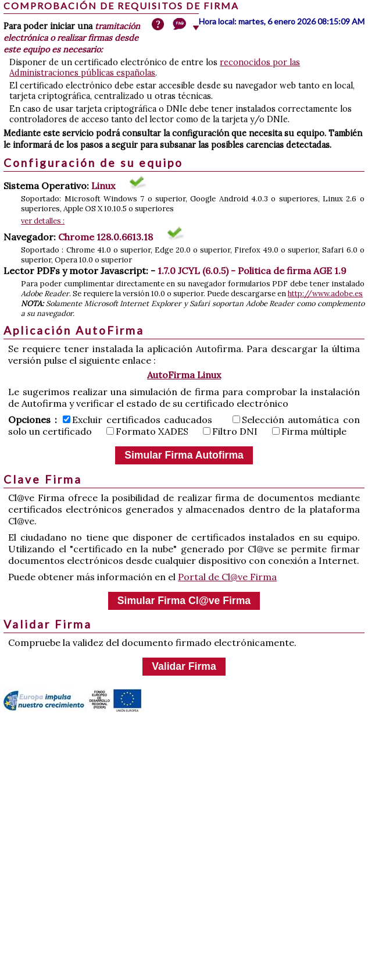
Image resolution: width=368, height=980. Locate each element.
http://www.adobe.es (325, 294)
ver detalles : (43, 221)
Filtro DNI (230, 431)
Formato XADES (147, 431)
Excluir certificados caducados (137, 420)
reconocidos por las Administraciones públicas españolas (155, 68)
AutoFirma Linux (184, 375)
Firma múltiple (309, 431)
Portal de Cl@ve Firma (227, 577)
